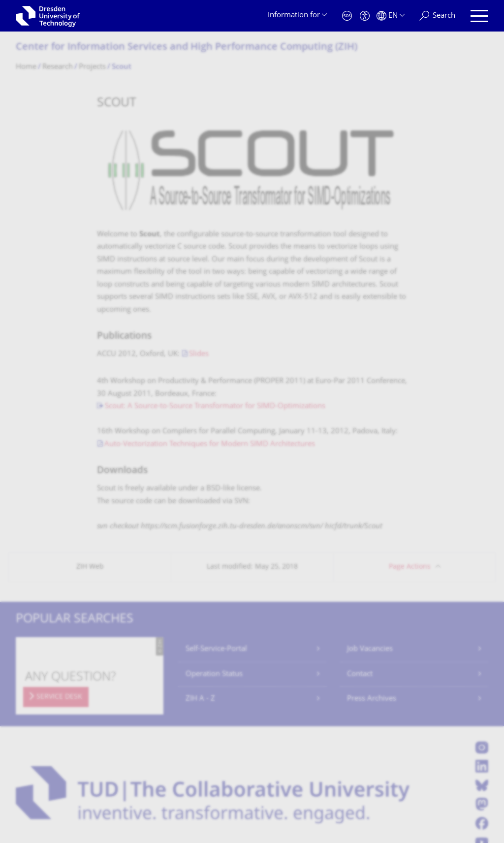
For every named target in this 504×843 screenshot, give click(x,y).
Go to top (462, 784)
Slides (199, 262)
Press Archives (372, 607)
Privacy (110, 784)
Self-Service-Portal (216, 557)
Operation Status (214, 582)
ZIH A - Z (200, 607)
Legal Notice (69, 784)
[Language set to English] (391, 16)
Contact (360, 582)
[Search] (437, 16)
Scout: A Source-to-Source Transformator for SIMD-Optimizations (215, 315)
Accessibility (216, 784)
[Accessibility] (365, 16)
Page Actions (410, 475)
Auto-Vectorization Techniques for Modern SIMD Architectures (210, 352)
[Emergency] (347, 16)
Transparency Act (158, 784)
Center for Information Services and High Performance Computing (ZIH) (187, 48)
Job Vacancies (370, 557)
